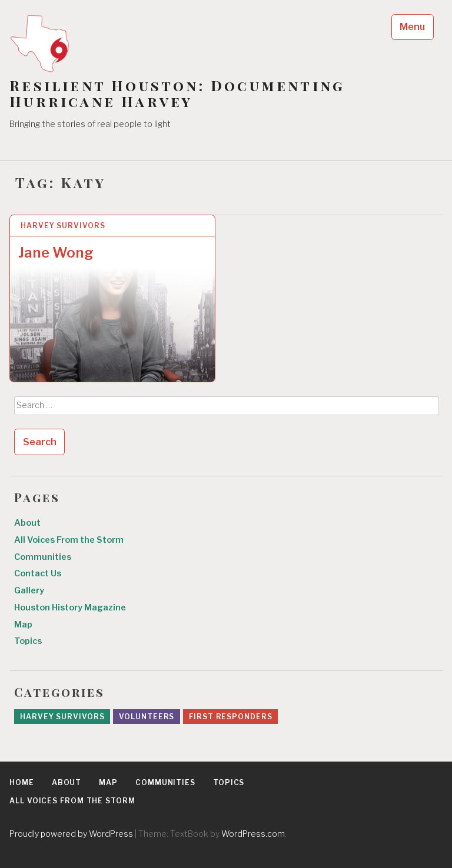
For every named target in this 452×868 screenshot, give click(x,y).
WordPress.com (253, 834)
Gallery (29, 590)
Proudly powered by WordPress (71, 834)
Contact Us (38, 573)
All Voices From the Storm (69, 540)
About (27, 523)
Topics (28, 641)
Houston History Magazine (70, 607)
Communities (43, 557)
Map (23, 625)
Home (22, 782)
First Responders (230, 717)
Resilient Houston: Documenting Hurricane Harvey (177, 94)
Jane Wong (56, 253)
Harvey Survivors (63, 226)
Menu (412, 27)
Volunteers (147, 717)
